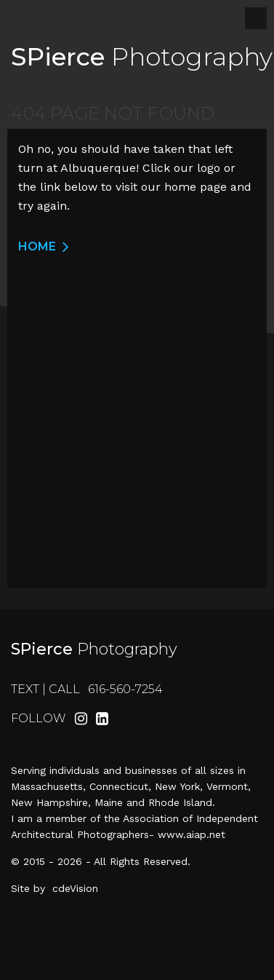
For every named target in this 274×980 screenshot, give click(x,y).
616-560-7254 (125, 689)
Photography (142, 57)
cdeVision (75, 888)
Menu (256, 18)
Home (37, 246)
